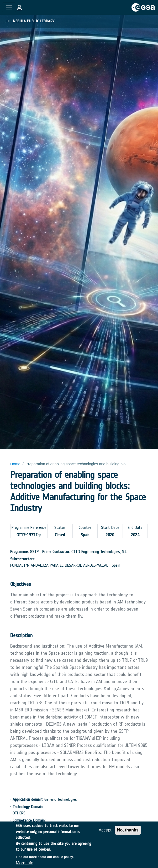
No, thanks (128, 835)
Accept (105, 835)
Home (15, 464)
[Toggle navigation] (9, 7)
